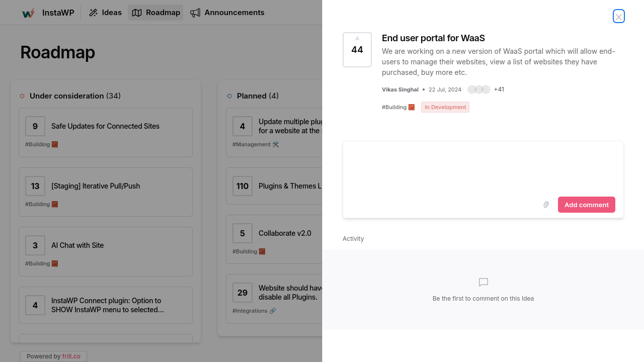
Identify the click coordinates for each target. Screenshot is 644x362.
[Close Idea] (619, 16)
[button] (486, 89)
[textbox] (483, 167)
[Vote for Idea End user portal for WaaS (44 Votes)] (357, 50)
